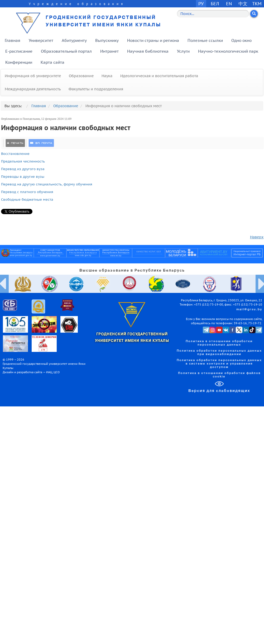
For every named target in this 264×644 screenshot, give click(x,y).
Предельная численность (23, 161)
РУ (201, 4)
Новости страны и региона (153, 40)
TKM (257, 4)
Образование (81, 76)
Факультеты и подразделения (96, 89)
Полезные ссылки (205, 40)
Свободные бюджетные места (27, 199)
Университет (41, 40)
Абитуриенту (74, 40)
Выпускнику (107, 40)
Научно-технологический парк (228, 51)
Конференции (19, 62)
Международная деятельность (33, 89)
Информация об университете (33, 76)
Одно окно (241, 40)
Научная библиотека (148, 51)
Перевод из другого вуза (23, 169)
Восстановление (15, 154)
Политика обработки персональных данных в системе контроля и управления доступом (219, 364)
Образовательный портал (66, 51)
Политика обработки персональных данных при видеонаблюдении (219, 353)
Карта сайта (52, 62)
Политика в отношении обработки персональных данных (219, 343)
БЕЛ (215, 4)
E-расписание (19, 51)
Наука (107, 76)
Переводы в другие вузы (23, 176)
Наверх (257, 237)
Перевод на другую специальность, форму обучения (47, 184)
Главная (13, 40)
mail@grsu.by (249, 309)
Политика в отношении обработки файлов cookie (219, 375)
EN (229, 4)
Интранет (109, 51)
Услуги (183, 51)
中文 (243, 4)
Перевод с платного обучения (27, 192)
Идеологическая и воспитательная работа (159, 76)
